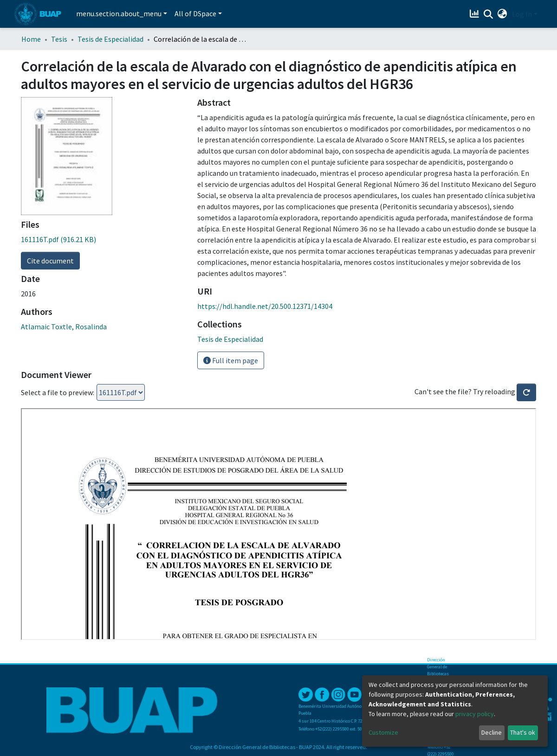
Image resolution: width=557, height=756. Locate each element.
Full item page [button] (231, 360)
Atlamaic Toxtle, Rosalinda (64, 327)
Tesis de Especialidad (110, 39)
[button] (502, 14)
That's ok (523, 732)
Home (31, 39)
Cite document (50, 261)
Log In (522, 14)
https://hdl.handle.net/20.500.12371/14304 (265, 306)
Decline (492, 732)
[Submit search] (489, 14)
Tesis (59, 39)
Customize (383, 732)
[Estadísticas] (476, 14)
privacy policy (475, 714)
